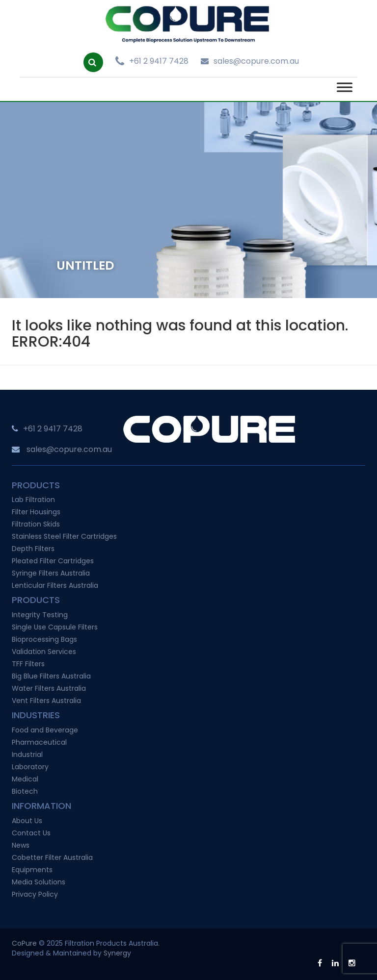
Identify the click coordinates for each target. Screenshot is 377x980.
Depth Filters (33, 549)
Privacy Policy (35, 894)
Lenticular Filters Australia (55, 585)
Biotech (25, 791)
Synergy (117, 953)
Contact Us (31, 833)
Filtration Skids (36, 524)
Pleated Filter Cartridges (53, 561)
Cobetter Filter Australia (52, 857)
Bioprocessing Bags (44, 639)
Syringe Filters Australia (51, 573)
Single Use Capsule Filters (55, 627)
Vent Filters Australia (46, 701)
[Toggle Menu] (345, 88)
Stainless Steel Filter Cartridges (64, 536)
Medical (25, 779)
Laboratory (30, 767)
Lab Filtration (33, 500)
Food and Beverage (45, 730)
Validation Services (44, 652)
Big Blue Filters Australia (51, 676)
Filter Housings (36, 512)
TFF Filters (28, 664)
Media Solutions (39, 882)
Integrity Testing (40, 615)
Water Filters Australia (49, 688)
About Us (27, 821)
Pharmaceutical (39, 742)
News (21, 845)
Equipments (32, 870)
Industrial (27, 754)
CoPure (24, 943)
